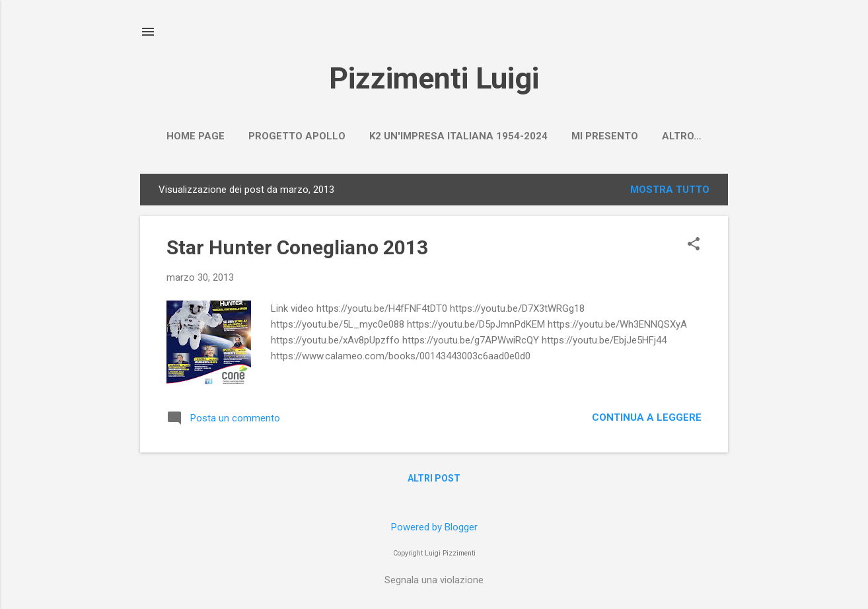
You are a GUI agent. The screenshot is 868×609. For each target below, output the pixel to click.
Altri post (434, 478)
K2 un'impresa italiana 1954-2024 (458, 136)
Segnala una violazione (434, 580)
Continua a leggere (647, 417)
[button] (694, 245)
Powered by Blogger (434, 527)
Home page (196, 136)
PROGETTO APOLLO (297, 136)
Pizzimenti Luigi (434, 78)
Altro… (682, 136)
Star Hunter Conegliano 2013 (297, 247)
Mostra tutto (670, 190)
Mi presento (605, 136)
